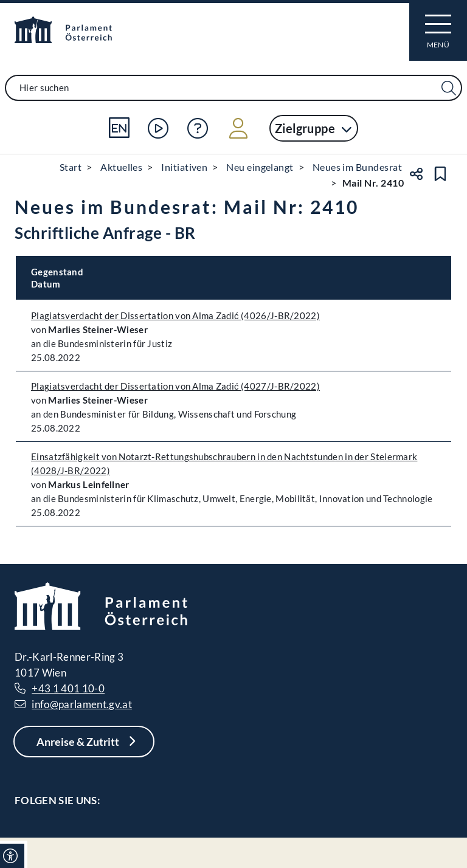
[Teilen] (416, 174)
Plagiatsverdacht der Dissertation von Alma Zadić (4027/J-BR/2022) (175, 386)
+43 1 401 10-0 (68, 688)
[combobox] (233, 88)
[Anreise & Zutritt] (84, 742)
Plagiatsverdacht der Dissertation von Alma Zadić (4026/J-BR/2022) (175, 315)
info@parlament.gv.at (82, 704)
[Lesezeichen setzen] (440, 174)
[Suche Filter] (449, 88)
